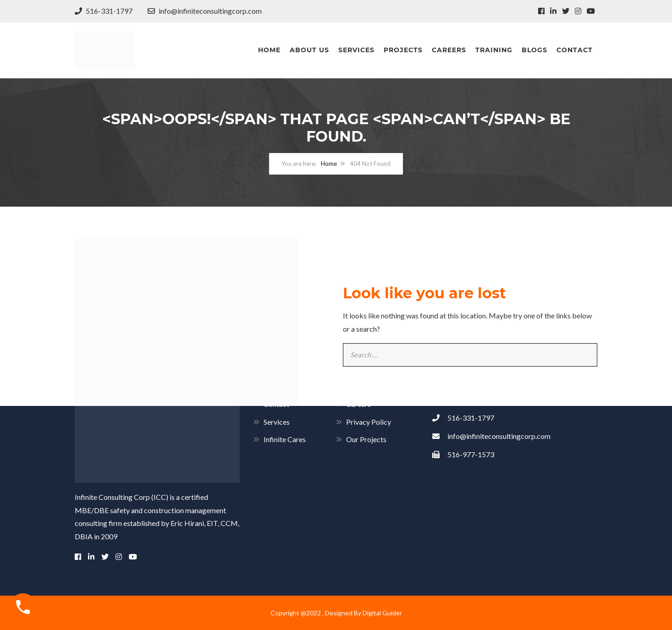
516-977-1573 (463, 454)
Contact (575, 50)
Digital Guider (382, 613)
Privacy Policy (369, 422)
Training (494, 50)
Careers (449, 50)
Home (269, 50)
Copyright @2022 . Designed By (317, 613)
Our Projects (366, 439)
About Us (309, 50)
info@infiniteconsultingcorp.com (205, 11)
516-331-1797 (104, 11)
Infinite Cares (285, 439)
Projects (403, 50)
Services (356, 50)
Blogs (534, 50)
